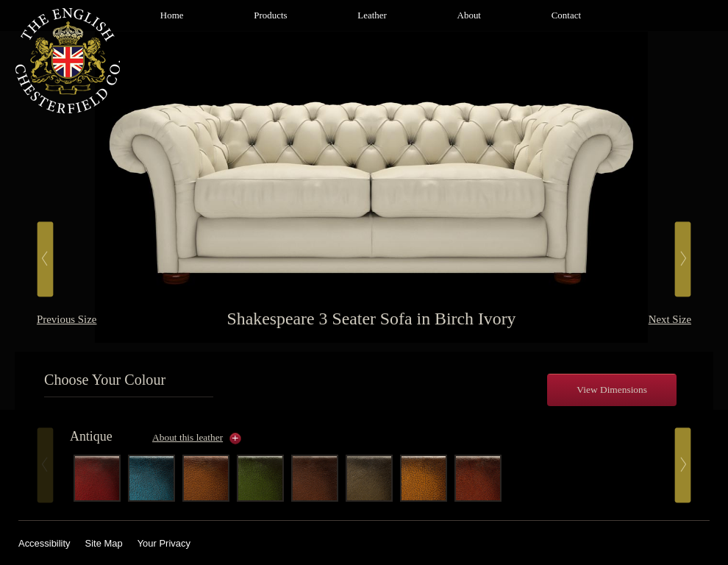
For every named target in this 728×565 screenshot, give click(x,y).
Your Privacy (164, 543)
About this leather (188, 437)
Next (683, 465)
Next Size (670, 319)
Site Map (104, 543)
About (469, 15)
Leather (372, 15)
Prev (45, 465)
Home (172, 15)
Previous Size (67, 319)
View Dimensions (612, 390)
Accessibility (44, 543)
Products (270, 15)
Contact (566, 15)
